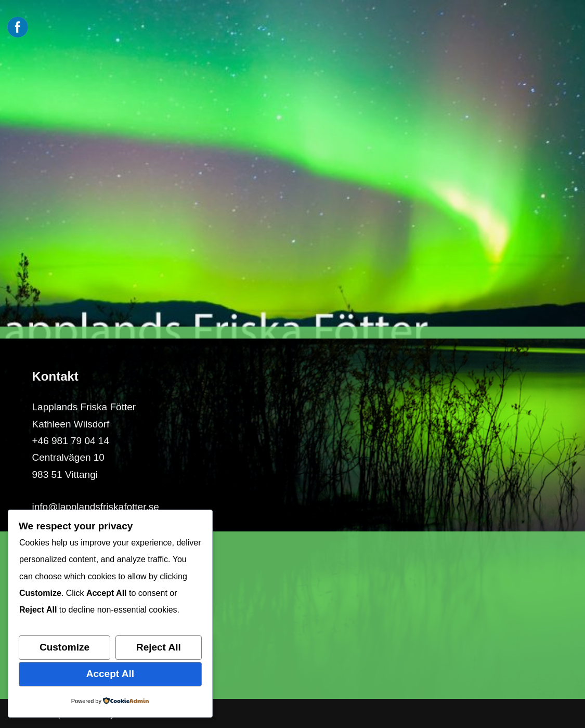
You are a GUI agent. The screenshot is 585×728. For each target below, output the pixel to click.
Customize (64, 647)
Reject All (159, 647)
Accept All (110, 674)
